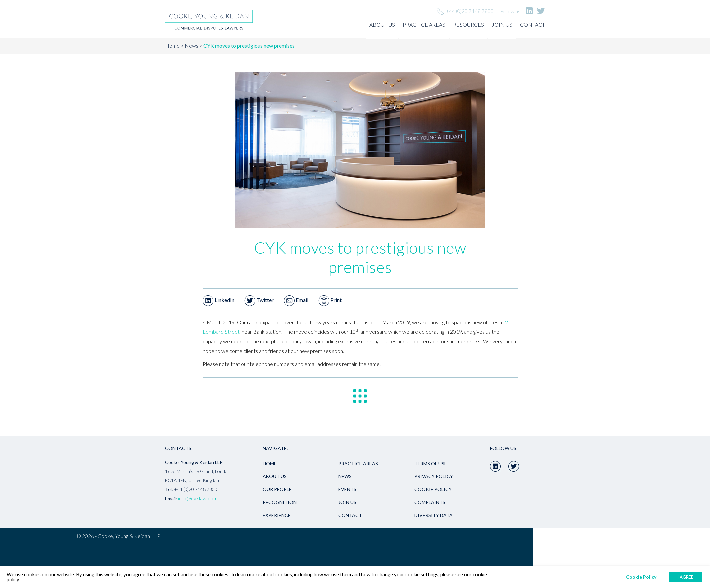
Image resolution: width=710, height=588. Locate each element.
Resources (468, 24)
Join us (502, 24)
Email (296, 300)
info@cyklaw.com (198, 498)
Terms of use (431, 463)
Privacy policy (434, 476)
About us (382, 24)
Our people (277, 489)
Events (347, 489)
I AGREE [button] (685, 577)
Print (330, 300)
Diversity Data (433, 515)
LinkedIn (218, 300)
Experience (277, 515)
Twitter (259, 300)
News (191, 45)
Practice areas (424, 24)
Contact (532, 24)
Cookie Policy (433, 489)
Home (172, 45)
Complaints (430, 502)
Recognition (280, 502)
